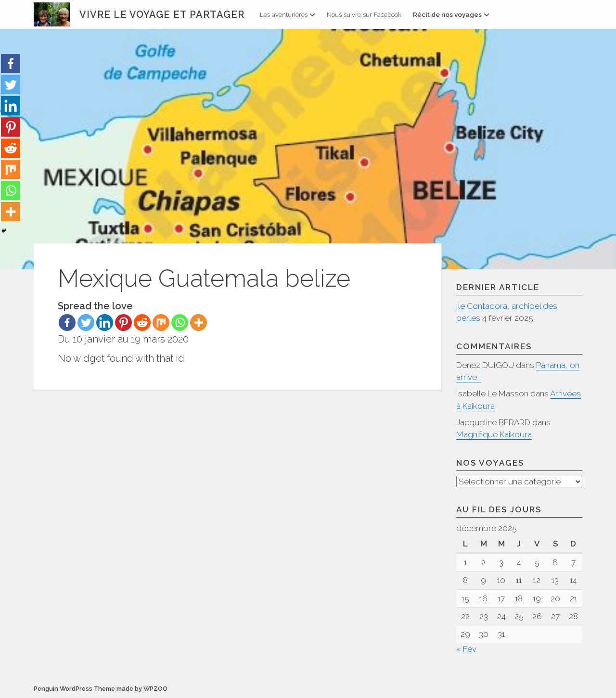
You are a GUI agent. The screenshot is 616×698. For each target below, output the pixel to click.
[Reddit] (142, 323)
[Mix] (161, 323)
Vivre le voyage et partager (162, 14)
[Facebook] (67, 323)
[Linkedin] (105, 323)
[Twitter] (86, 323)
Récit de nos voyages (451, 14)
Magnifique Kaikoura (494, 434)
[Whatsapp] (180, 323)
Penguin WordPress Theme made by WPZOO (101, 689)
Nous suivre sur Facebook (364, 14)
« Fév (466, 649)
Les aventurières (288, 14)
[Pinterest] (123, 323)
